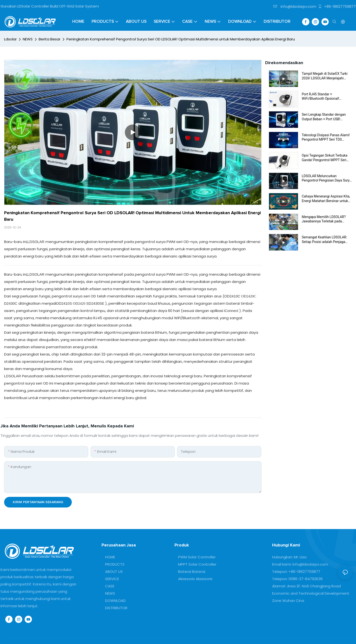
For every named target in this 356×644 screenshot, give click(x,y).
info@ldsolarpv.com (295, 6)
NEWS (28, 39)
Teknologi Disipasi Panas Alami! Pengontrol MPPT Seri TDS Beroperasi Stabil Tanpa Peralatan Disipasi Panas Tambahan (326, 137)
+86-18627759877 (337, 6)
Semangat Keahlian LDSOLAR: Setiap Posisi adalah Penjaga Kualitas (324, 239)
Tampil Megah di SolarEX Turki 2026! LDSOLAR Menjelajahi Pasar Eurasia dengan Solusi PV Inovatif (326, 76)
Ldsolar (10, 39)
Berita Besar (50, 39)
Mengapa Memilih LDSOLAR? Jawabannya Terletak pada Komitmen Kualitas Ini (324, 219)
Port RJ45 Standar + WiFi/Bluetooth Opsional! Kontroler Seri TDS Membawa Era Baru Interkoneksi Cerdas (327, 96)
